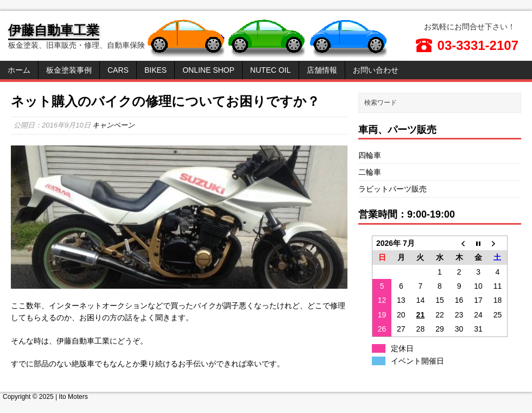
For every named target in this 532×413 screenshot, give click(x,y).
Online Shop (208, 70)
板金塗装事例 (69, 70)
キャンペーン (113, 125)
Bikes (156, 70)
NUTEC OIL (271, 70)
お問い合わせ (376, 70)
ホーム (19, 70)
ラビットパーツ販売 (392, 189)
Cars (118, 70)
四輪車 (370, 155)
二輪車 (370, 172)
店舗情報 (322, 70)
